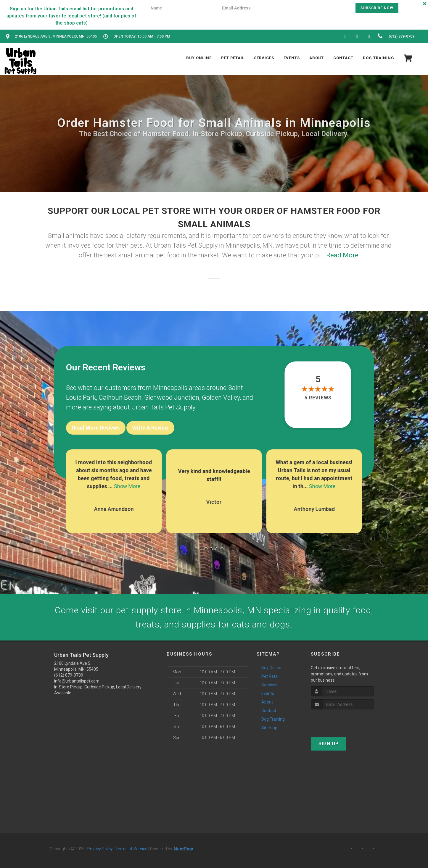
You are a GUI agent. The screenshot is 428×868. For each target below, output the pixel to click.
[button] (206, 549)
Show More (127, 486)
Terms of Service (131, 849)
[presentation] (310, 9)
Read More (342, 255)
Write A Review (150, 428)
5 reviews (318, 398)
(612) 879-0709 (69, 675)
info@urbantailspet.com (77, 681)
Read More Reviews (96, 428)
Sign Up (329, 744)
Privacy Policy (100, 849)
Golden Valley (221, 397)
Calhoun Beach (120, 397)
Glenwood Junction (172, 397)
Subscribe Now (377, 8)
